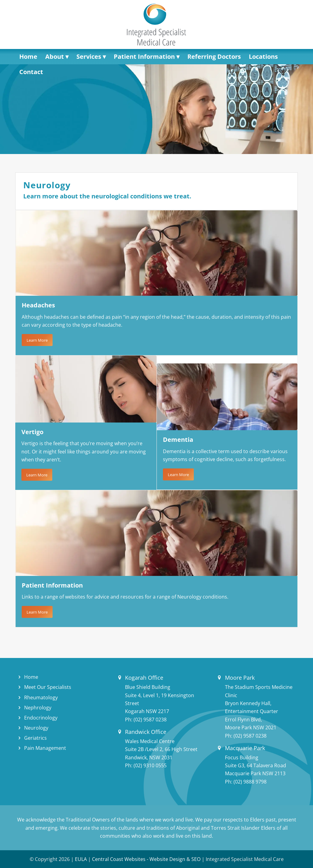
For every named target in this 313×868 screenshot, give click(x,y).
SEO (196, 859)
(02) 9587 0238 (150, 720)
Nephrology (38, 708)
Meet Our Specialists (48, 687)
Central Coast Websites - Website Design (139, 859)
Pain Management (45, 748)
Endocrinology (41, 718)
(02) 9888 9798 (250, 782)
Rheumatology (41, 697)
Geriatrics (35, 738)
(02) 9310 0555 (150, 765)
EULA (81, 859)
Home (31, 677)
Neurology (36, 728)
